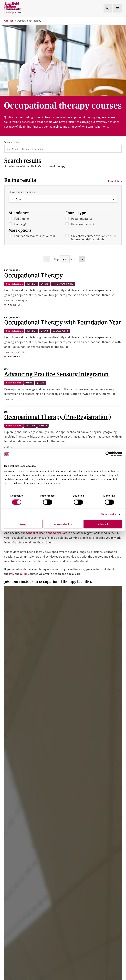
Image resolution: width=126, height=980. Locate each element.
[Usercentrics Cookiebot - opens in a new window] (108, 454)
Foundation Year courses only (35, 153)
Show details (108, 514)
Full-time (26, 136)
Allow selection (63, 524)
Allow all (103, 524)
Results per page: (14, 422)
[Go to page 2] (82, 176)
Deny (23, 524)
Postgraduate (87, 136)
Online (25, 141)
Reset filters (115, 98)
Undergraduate (87, 141)
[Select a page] (65, 176)
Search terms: (12, 59)
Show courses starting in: (23, 109)
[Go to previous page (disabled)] (47, 176)
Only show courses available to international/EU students (94, 155)
